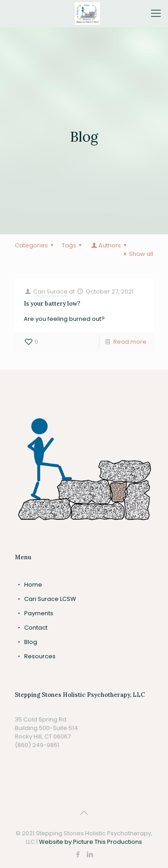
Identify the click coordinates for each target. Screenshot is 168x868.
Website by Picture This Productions (90, 842)
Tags (73, 245)
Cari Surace (50, 291)
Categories (35, 245)
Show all (137, 254)
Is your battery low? (52, 304)
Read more (130, 342)
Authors (109, 245)
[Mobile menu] (156, 13)
